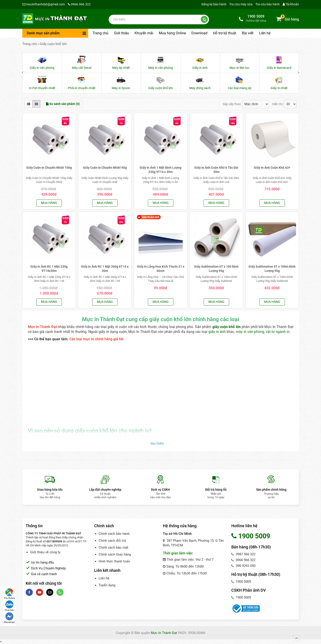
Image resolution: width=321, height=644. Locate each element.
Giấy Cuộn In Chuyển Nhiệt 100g (49, 168)
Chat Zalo (9, 606)
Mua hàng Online (172, 33)
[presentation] (22, 72)
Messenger (9, 618)
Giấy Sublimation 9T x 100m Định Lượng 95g (272, 269)
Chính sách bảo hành (114, 534)
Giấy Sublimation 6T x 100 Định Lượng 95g (216, 269)
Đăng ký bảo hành (214, 4)
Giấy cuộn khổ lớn (53, 44)
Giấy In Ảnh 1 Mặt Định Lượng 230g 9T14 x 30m (160, 170)
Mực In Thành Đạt (164, 633)
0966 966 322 (243, 560)
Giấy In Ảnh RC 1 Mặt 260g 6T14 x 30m (105, 269)
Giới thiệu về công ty (45, 552)
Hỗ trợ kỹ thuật (225, 33)
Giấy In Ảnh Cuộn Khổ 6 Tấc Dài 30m (216, 170)
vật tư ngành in (278, 332)
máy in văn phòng (250, 332)
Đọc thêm (157, 443)
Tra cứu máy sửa (241, 4)
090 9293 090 (243, 566)
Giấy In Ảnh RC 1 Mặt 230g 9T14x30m (49, 269)
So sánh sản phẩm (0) (63, 104)
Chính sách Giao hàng (115, 554)
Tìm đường (9, 594)
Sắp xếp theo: (232, 104)
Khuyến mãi (144, 33)
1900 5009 (241, 582)
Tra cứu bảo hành (268, 4)
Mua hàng (49, 203)
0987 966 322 (243, 554)
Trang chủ (100, 33)
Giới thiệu (121, 33)
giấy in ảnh (217, 332)
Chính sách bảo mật (113, 548)
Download (199, 33)
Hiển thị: (278, 104)
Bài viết (248, 33)
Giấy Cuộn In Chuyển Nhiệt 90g (105, 168)
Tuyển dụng (107, 585)
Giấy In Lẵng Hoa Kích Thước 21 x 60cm (161, 269)
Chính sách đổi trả (112, 541)
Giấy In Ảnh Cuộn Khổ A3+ (272, 168)
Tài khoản (291, 4)
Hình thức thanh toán (114, 561)
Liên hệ (265, 33)
